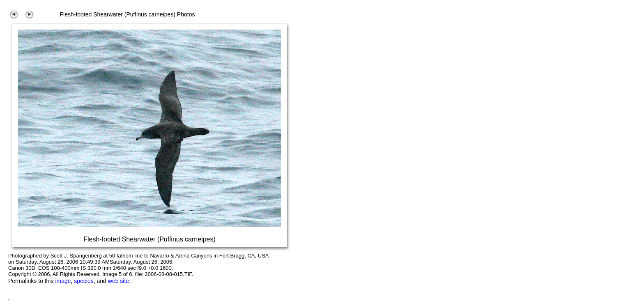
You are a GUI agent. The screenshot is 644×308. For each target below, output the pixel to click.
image (63, 281)
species (84, 281)
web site (118, 281)
